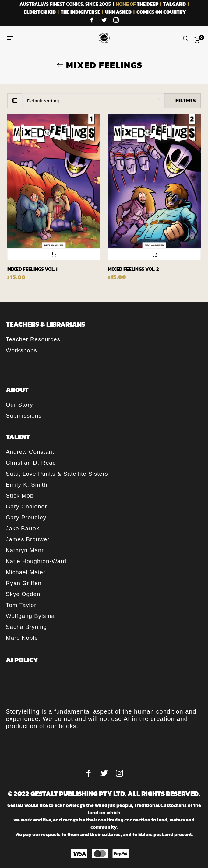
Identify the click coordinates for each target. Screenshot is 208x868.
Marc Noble (22, 638)
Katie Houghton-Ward (36, 561)
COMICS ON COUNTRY (161, 12)
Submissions (24, 416)
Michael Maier (26, 572)
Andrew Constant (30, 452)
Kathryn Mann (25, 550)
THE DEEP (148, 4)
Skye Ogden (23, 594)
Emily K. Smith (26, 485)
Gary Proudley (26, 517)
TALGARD (175, 4)
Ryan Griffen (24, 583)
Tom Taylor (21, 605)
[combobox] (93, 101)
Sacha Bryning (26, 627)
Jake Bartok (23, 528)
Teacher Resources (33, 339)
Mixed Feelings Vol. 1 (32, 269)
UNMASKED (118, 12)
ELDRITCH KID (40, 12)
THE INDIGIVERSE (80, 12)
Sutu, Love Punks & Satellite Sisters (57, 474)
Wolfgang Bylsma (30, 616)
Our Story (19, 405)
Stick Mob (20, 496)
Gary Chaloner (26, 506)
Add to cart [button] (54, 254)
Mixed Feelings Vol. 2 (133, 269)
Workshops (21, 350)
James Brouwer (28, 539)
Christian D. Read (31, 463)
